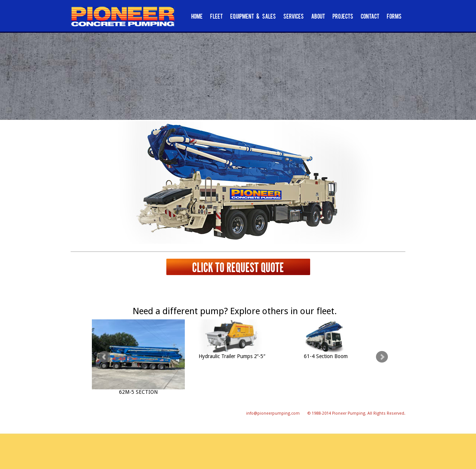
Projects (343, 17)
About (318, 17)
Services (294, 17)
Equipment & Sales (253, 17)
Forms (394, 17)
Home (197, 17)
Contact (370, 17)
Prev (104, 357)
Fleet (216, 17)
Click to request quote (238, 267)
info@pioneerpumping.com (273, 413)
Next (382, 357)
